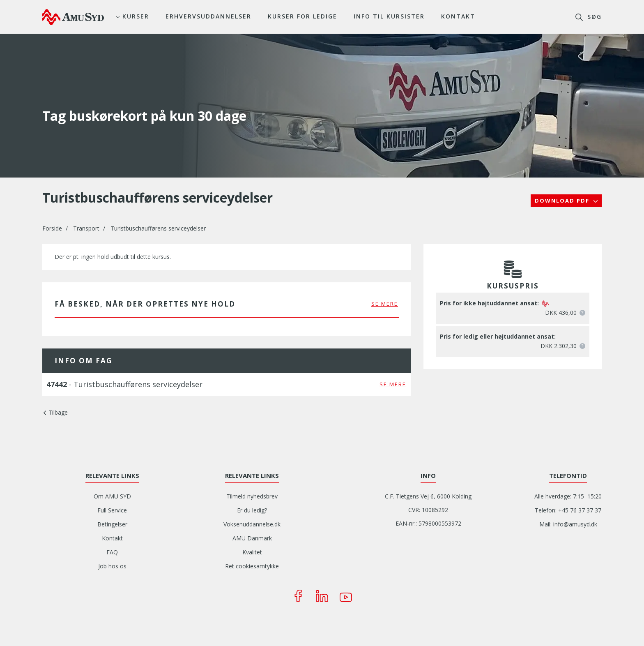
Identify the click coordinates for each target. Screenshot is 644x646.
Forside (52, 228)
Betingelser (112, 524)
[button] (582, 313)
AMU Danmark (252, 538)
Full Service (112, 510)
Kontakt (458, 16)
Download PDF (563, 201)
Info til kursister (389, 16)
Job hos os (112, 566)
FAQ (112, 552)
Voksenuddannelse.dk (252, 524)
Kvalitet (252, 552)
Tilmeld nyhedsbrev (252, 496)
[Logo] (73, 17)
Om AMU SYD (112, 496)
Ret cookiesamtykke (252, 566)
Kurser (136, 16)
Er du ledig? (252, 510)
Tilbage (58, 412)
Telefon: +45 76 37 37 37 (568, 510)
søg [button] (593, 17)
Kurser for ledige (302, 16)
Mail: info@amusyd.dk (568, 524)
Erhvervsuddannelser (208, 16)
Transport (86, 228)
